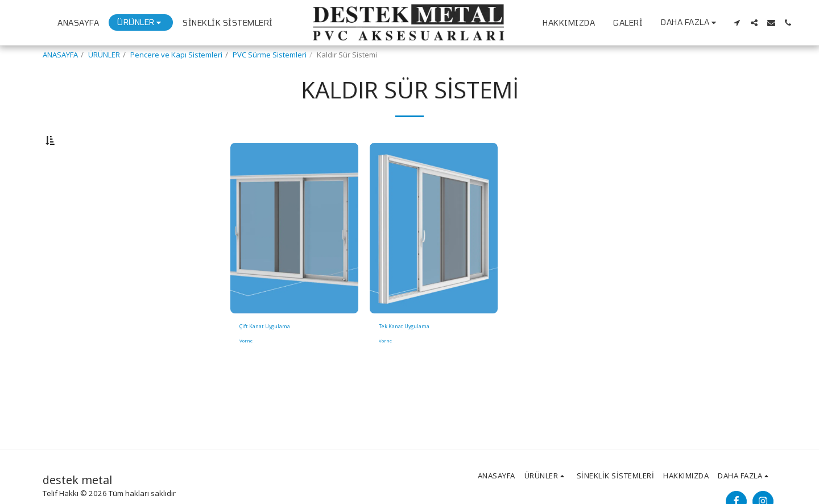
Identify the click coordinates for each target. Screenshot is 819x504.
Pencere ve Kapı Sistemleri (176, 55)
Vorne (247, 373)
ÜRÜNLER (104, 55)
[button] (737, 23)
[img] (294, 258)
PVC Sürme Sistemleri (270, 55)
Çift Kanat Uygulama (275, 357)
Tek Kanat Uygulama (415, 357)
